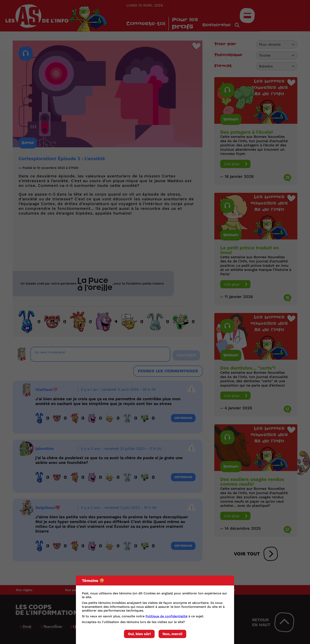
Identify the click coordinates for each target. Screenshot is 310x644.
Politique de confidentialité (166, 616)
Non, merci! (172, 634)
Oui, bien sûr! (139, 634)
